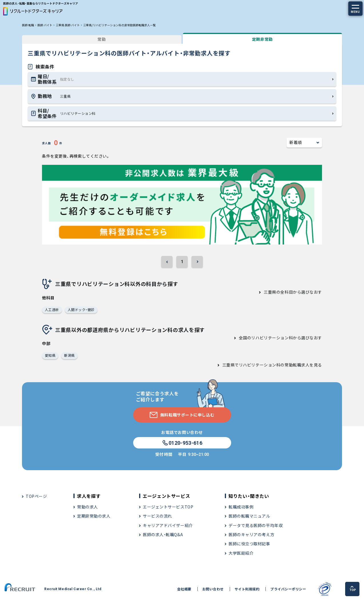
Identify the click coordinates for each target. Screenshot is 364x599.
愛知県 (50, 355)
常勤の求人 (88, 507)
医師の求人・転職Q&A (163, 534)
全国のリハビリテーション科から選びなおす (280, 338)
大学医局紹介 (241, 553)
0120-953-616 (182, 443)
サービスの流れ (157, 516)
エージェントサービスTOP (168, 507)
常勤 (102, 39)
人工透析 (52, 309)
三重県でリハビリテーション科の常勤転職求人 (266, 365)
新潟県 (69, 355)
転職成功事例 (241, 507)
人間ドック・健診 (81, 309)
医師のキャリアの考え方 (251, 534)
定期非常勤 (262, 39)
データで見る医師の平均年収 (256, 525)
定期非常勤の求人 (94, 516)
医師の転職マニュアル (249, 516)
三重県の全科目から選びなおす (293, 292)
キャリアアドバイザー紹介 (168, 525)
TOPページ (36, 496)
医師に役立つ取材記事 (249, 544)
